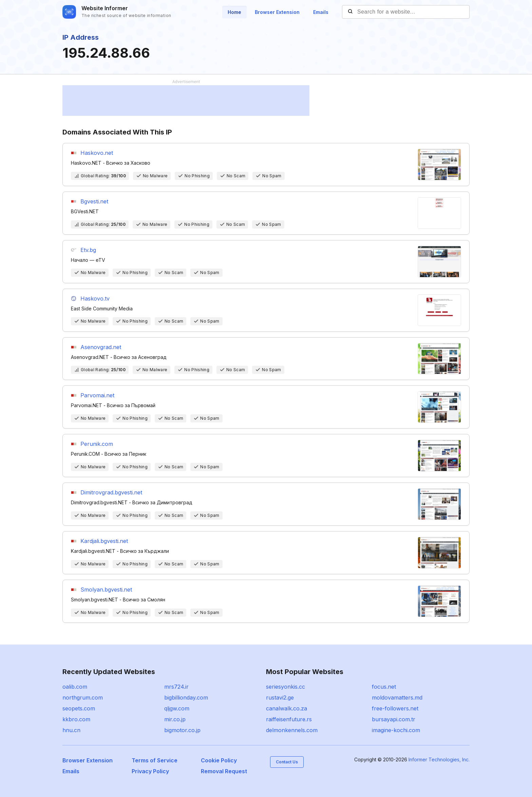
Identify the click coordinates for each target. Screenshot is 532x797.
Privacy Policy (150, 771)
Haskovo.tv (95, 298)
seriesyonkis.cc (286, 687)
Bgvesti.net (94, 201)
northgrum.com (83, 698)
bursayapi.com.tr (394, 719)
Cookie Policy (219, 760)
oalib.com (75, 687)
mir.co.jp (175, 719)
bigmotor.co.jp (182, 730)
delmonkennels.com (292, 730)
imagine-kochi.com (396, 730)
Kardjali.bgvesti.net (104, 541)
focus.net (384, 687)
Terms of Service (155, 760)
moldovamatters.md (397, 698)
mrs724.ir (176, 687)
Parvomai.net (97, 395)
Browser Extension (277, 12)
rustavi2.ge (280, 698)
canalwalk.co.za (287, 708)
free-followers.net (395, 708)
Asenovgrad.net (101, 347)
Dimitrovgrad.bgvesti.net (111, 492)
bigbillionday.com (186, 698)
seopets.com (79, 708)
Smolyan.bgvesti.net (106, 590)
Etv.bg (88, 250)
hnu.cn (71, 730)
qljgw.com (177, 708)
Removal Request (224, 771)
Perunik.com (97, 444)
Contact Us (287, 762)
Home (234, 12)
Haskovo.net (97, 153)
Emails (321, 12)
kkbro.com (76, 719)
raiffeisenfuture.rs (289, 719)
